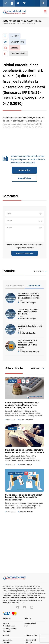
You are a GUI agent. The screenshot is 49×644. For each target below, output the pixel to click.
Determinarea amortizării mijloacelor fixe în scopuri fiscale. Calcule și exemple (29, 296)
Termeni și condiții (9, 628)
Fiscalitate (6, 643)
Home (5, 21)
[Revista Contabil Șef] (12, 48)
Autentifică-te (24, 178)
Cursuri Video (34, 286)
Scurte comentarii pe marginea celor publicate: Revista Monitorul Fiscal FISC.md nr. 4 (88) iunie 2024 (22, 405)
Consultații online (9, 626)
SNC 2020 (28, 643)
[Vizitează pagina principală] (14, 579)
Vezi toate (40, 271)
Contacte (6, 623)
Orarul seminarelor (15, 286)
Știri (26, 626)
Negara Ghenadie (26, 464)
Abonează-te (24, 170)
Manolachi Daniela (26, 512)
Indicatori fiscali (30, 640)
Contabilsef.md (30, 623)
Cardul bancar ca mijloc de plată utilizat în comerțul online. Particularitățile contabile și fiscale (24, 497)
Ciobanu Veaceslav (26, 419)
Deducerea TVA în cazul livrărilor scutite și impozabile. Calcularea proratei (27, 344)
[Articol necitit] (14, 42)
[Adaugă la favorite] (15, 54)
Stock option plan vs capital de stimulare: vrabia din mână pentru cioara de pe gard (24, 451)
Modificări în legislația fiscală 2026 (30, 327)
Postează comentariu (25, 253)
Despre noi (7, 631)
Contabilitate (7, 640)
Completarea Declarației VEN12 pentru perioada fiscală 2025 (28, 312)
